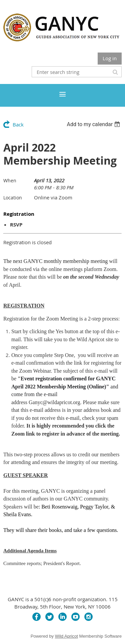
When (10, 180)
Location (13, 198)
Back (18, 124)
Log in (110, 58)
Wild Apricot (66, 636)
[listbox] (94, 124)
